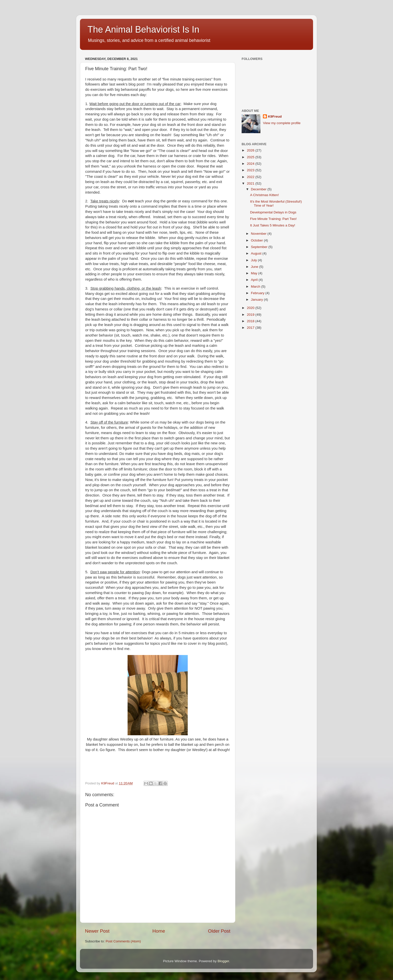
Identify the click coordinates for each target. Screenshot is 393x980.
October (257, 240)
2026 (251, 150)
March (256, 287)
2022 (251, 177)
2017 (251, 328)
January (257, 300)
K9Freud (275, 116)
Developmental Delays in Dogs (273, 212)
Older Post (219, 931)
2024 (251, 164)
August (257, 253)
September (260, 247)
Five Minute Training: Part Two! (273, 219)
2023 (251, 170)
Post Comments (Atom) (123, 941)
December (259, 189)
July (254, 260)
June (255, 267)
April (255, 280)
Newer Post (97, 931)
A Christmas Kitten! (265, 195)
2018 (251, 321)
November (259, 234)
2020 (251, 308)
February (258, 293)
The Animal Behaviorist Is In (143, 29)
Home (159, 931)
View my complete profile (282, 123)
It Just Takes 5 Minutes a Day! (273, 225)
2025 (251, 157)
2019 (251, 315)
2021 (251, 183)
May (255, 273)
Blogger (223, 961)
